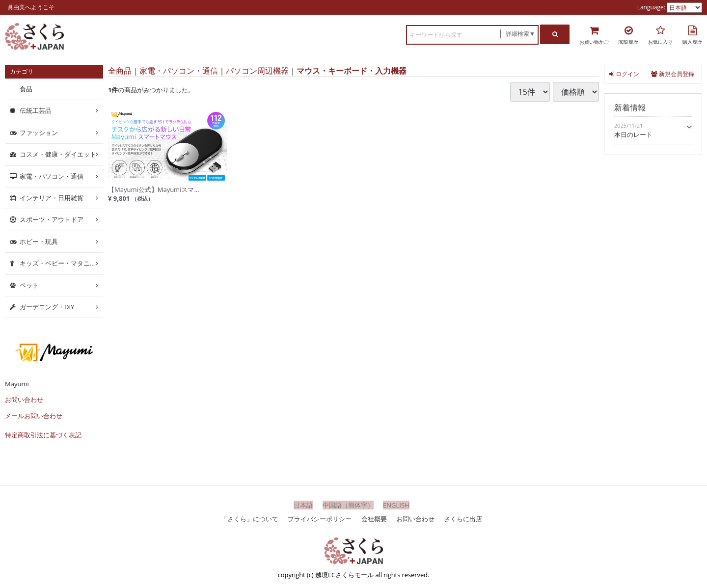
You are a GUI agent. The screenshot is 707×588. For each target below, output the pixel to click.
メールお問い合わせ (34, 416)
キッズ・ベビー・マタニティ (61, 263)
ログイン (624, 74)
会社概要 (374, 518)
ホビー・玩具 (39, 241)
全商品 (120, 71)
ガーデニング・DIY (47, 307)
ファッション (39, 133)
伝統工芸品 (36, 110)
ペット (29, 285)
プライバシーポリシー (320, 518)
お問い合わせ (24, 400)
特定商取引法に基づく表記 (43, 435)
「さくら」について (250, 518)
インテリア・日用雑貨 (52, 198)
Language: (652, 7)
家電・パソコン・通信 (179, 71)
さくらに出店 (463, 518)
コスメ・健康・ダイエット (58, 154)
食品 (26, 89)
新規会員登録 (673, 74)
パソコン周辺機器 (257, 71)
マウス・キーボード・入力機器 (352, 71)
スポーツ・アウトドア (52, 219)
